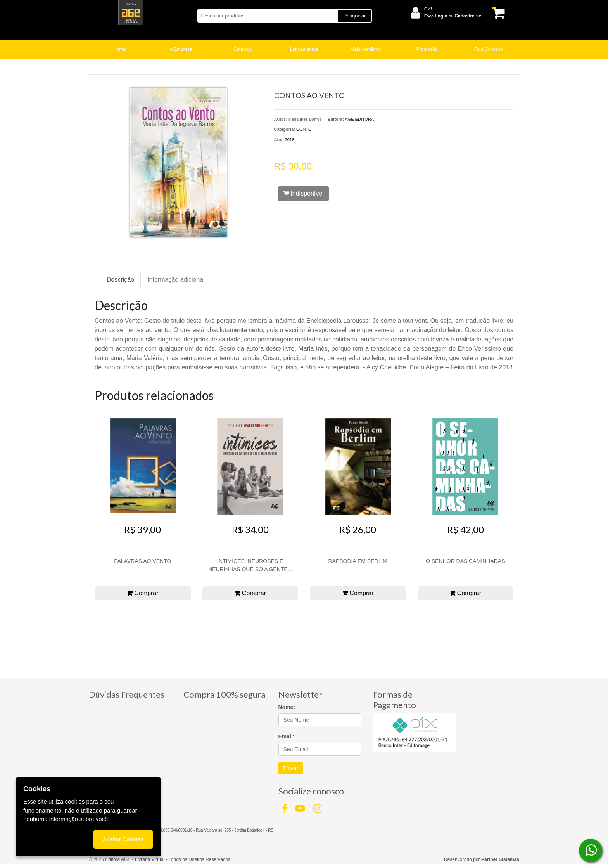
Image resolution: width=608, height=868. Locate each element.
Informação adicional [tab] (176, 280)
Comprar (143, 593)
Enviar (291, 768)
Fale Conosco (489, 49)
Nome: (287, 707)
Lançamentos (304, 49)
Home (119, 49)
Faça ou (453, 16)
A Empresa (181, 49)
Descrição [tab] (120, 280)
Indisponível (303, 193)
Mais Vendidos (366, 49)
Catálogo (242, 49)
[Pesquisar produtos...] (267, 16)
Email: (287, 736)
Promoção (427, 49)
